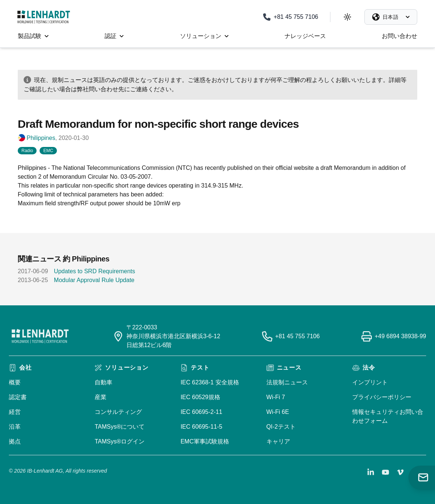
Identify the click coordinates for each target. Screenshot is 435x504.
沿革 (15, 427)
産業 (101, 397)
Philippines (41, 138)
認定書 (18, 397)
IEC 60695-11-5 (201, 427)
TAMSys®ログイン (120, 441)
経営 (15, 412)
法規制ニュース (287, 382)
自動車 (103, 382)
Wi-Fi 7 (276, 397)
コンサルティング (118, 412)
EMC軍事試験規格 (205, 441)
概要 (15, 382)
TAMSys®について (120, 427)
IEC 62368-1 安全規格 (210, 382)
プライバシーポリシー (382, 397)
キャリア (278, 441)
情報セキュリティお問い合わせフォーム (388, 416)
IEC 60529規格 (200, 397)
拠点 (15, 441)
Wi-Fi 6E (278, 412)
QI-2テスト (281, 427)
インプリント (370, 382)
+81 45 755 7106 (298, 336)
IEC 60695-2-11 (201, 412)
